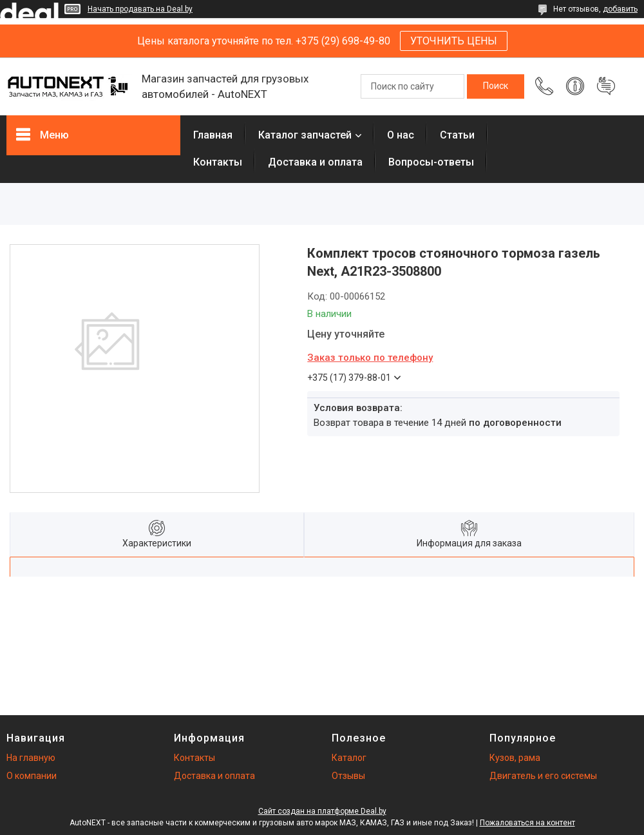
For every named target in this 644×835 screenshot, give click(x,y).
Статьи (457, 135)
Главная (213, 135)
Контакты (218, 162)
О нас (401, 135)
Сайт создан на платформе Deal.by (322, 811)
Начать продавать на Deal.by (140, 9)
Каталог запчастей (305, 135)
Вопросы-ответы (431, 162)
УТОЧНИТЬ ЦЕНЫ (454, 41)
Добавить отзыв (606, 86)
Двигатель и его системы (543, 776)
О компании (32, 776)
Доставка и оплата (315, 162)
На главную (31, 758)
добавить (620, 9)
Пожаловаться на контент (527, 823)
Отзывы (348, 776)
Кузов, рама (515, 758)
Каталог (349, 758)
